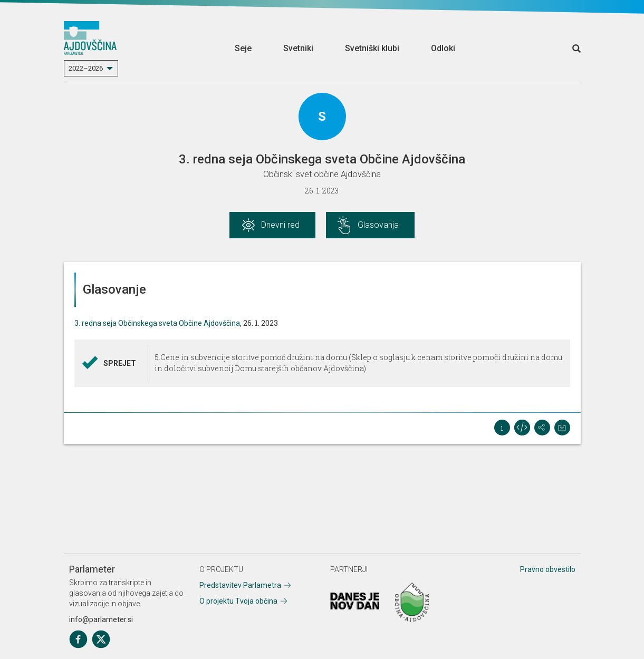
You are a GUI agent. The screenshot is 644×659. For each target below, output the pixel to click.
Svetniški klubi (372, 48)
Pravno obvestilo (548, 569)
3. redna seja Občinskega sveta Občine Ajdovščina (157, 323)
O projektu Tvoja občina (238, 601)
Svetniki (298, 48)
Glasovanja (378, 225)
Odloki (443, 48)
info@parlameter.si (101, 619)
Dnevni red (280, 225)
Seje (243, 48)
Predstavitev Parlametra (240, 585)
